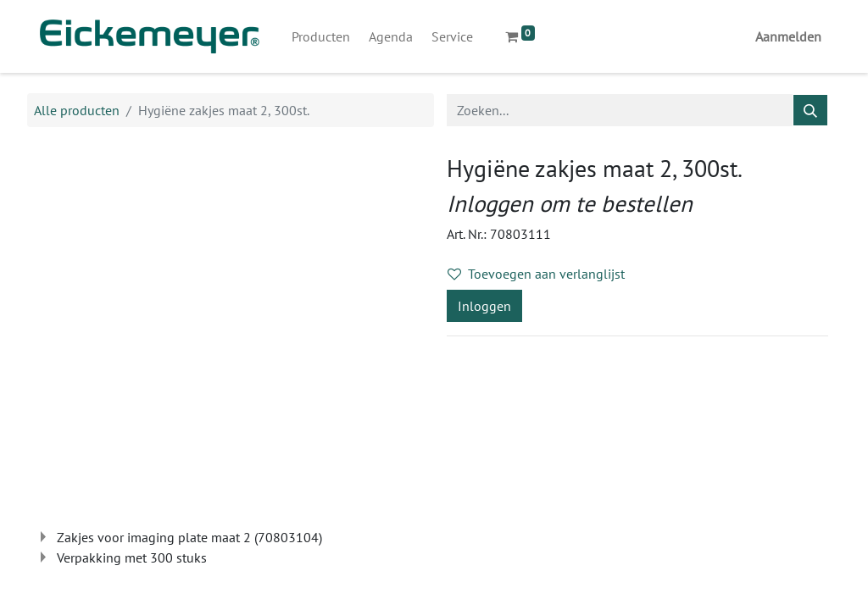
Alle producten (77, 110)
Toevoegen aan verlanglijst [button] (536, 274)
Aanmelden (788, 36)
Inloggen (484, 306)
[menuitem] (321, 36)
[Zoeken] (810, 110)
